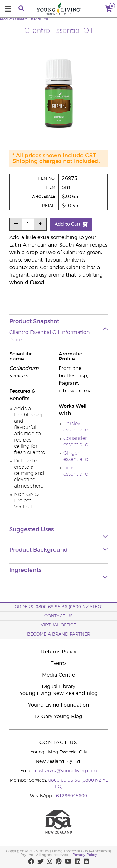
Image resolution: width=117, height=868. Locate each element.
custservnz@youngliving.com (66, 771)
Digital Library (58, 687)
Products (7, 19)
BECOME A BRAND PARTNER (59, 634)
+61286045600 (71, 796)
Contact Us (58, 616)
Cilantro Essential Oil (32, 19)
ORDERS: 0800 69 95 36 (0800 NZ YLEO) (58, 607)
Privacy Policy (85, 855)
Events (58, 663)
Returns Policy (59, 652)
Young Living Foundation (59, 705)
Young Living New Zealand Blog (59, 693)
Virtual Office (58, 625)
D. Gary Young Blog (58, 717)
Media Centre (58, 675)
